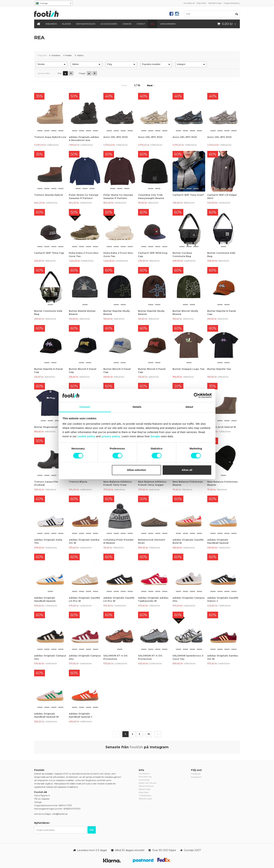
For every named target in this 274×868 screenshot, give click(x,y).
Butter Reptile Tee (219, 369)
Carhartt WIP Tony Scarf (188, 195)
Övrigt (141, 24)
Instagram (196, 777)
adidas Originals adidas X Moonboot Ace (84, 139)
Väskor (127, 24)
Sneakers (51, 24)
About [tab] (189, 407)
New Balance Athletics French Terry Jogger (152, 483)
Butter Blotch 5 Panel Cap (83, 370)
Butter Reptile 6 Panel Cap (222, 312)
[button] (52, 64)
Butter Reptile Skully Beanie (117, 312)
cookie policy (86, 436)
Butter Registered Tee (49, 427)
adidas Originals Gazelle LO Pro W (84, 599)
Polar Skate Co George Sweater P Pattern (84, 196)
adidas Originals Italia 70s (48, 541)
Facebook (196, 774)
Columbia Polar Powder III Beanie (119, 541)
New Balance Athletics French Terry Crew (118, 483)
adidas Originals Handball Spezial (218, 541)
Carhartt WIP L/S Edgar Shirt (222, 196)
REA (153, 24)
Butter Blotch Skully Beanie (185, 312)
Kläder (66, 24)
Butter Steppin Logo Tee (189, 369)
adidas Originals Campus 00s (189, 599)
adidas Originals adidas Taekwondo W (153, 599)
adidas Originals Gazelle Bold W (188, 541)
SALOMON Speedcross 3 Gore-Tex (188, 657)
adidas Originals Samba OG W (84, 541)
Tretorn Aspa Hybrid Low (50, 137)
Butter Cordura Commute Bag (182, 254)
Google (155, 436)
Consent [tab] (85, 407)
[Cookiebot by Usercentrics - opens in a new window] (196, 395)
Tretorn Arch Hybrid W (222, 427)
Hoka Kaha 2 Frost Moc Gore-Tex (84, 254)
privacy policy (111, 436)
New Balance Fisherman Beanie (188, 483)
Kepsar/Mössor (86, 24)
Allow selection (136, 470)
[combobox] (53, 3)
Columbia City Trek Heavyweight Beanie (151, 196)
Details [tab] (137, 407)
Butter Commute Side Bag (221, 254)
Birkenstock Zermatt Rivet (152, 541)
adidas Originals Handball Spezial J (80, 715)
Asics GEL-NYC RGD (116, 137)
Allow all (187, 470)
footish (136, 747)
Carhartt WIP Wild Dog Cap (153, 254)
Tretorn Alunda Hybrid (48, 195)
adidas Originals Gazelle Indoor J (223, 599)
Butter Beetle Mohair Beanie (82, 312)
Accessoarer (109, 24)
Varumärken (168, 24)
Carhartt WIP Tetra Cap (49, 253)
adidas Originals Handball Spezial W (46, 715)
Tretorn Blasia (78, 482)
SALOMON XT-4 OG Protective (115, 657)
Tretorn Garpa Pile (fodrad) (46, 483)
